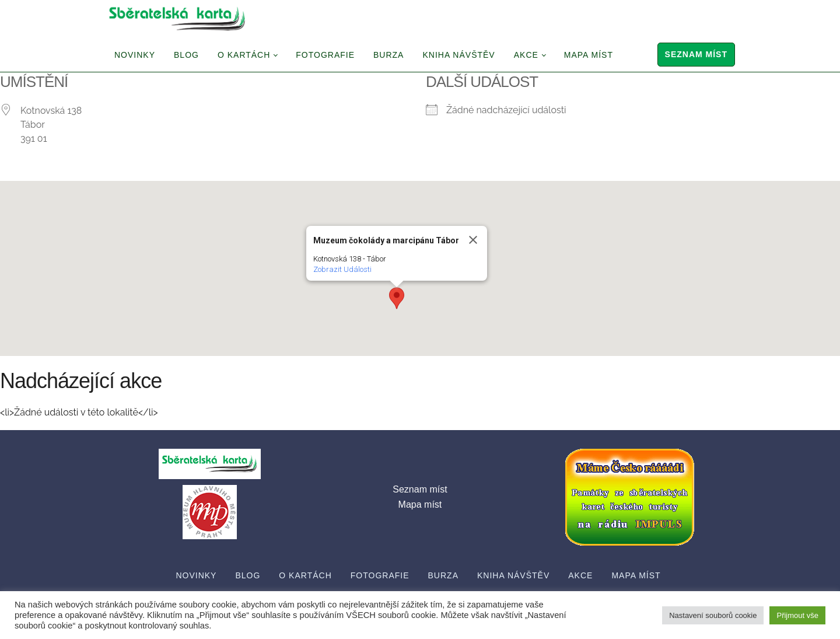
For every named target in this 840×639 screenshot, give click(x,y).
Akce (526, 55)
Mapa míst (589, 55)
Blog (186, 55)
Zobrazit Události (342, 269)
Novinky (135, 55)
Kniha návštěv (459, 55)
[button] (397, 298)
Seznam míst (696, 54)
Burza (388, 55)
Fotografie (325, 55)
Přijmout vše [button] (797, 615)
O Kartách (244, 55)
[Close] (473, 240)
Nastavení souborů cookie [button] (713, 615)
